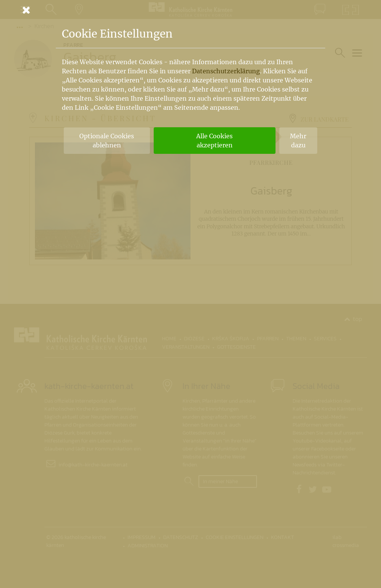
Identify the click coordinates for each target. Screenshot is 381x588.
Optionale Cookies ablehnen (107, 141)
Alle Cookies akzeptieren (214, 141)
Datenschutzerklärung (226, 71)
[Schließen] (190, 10)
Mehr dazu (298, 141)
